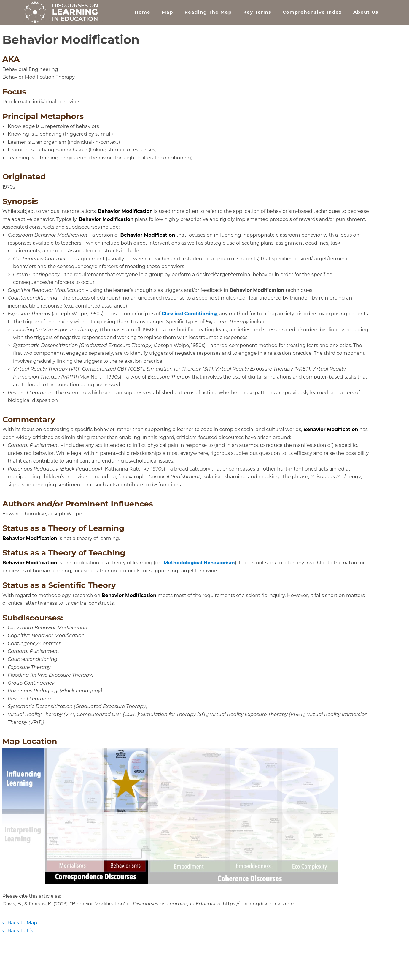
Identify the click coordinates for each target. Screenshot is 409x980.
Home (143, 12)
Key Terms (257, 12)
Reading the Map (208, 12)
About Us (366, 12)
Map (167, 12)
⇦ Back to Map (20, 923)
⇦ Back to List (19, 931)
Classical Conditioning (189, 314)
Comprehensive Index (312, 12)
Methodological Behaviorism (199, 563)
